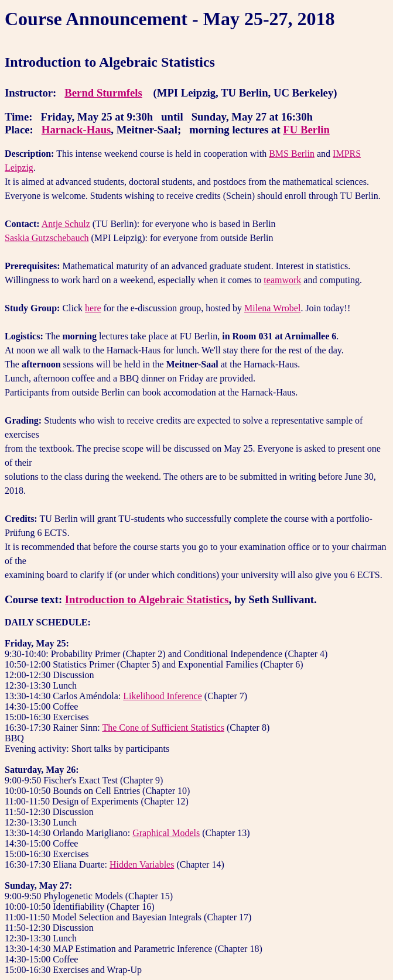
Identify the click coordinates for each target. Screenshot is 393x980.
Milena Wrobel (272, 308)
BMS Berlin (292, 154)
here (93, 308)
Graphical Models (166, 833)
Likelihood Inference (163, 696)
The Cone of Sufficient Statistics (163, 728)
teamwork (282, 280)
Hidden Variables (142, 864)
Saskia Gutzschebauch (47, 238)
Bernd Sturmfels (103, 93)
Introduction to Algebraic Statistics (147, 599)
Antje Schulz (66, 224)
